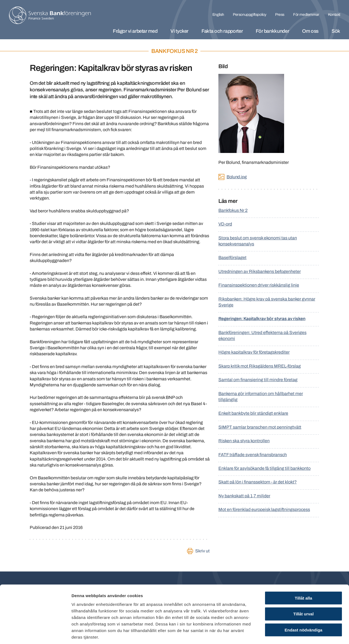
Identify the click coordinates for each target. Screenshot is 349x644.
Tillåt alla (303, 572)
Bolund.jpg (237, 177)
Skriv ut (202, 551)
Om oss (310, 31)
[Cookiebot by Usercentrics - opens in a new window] (35, 633)
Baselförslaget (232, 258)
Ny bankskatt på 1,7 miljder (244, 496)
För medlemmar (306, 15)
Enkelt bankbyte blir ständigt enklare (253, 413)
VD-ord (225, 224)
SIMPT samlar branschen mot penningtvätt (260, 427)
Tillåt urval (304, 588)
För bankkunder (272, 31)
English (218, 15)
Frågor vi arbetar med (135, 31)
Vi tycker (179, 31)
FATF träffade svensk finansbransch (253, 455)
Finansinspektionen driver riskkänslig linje (259, 285)
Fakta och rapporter (222, 31)
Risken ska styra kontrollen (244, 441)
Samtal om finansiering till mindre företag (258, 380)
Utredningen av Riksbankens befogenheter (260, 271)
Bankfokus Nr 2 (233, 210)
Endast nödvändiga (303, 604)
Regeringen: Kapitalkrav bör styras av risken (262, 319)
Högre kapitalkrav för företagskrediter (254, 352)
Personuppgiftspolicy (250, 15)
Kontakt (334, 15)
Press (280, 15)
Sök (336, 31)
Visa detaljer (296, 633)
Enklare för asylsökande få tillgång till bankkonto (264, 468)
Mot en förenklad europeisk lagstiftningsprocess (264, 509)
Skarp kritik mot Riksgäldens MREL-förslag (260, 366)
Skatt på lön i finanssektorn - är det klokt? (258, 482)
